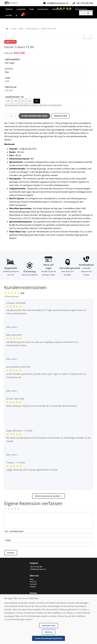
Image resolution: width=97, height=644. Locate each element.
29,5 (37, 101)
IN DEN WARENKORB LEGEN (34, 116)
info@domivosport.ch (38, 569)
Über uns (33, 582)
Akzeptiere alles (49, 626)
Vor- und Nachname (14, 531)
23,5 (9, 101)
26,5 (30, 101)
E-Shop (14, 29)
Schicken (11, 553)
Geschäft (33, 584)
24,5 (16, 101)
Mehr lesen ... (12, 327)
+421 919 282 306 (36, 567)
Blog (31, 579)
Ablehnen (49, 632)
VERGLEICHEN (60, 116)
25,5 (23, 101)
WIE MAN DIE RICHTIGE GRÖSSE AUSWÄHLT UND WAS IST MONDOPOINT (33, 105)
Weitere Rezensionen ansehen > (48, 496)
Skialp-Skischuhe (32, 29)
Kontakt (33, 587)
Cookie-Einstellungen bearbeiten (48, 638)
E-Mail (8, 540)
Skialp (21, 29)
